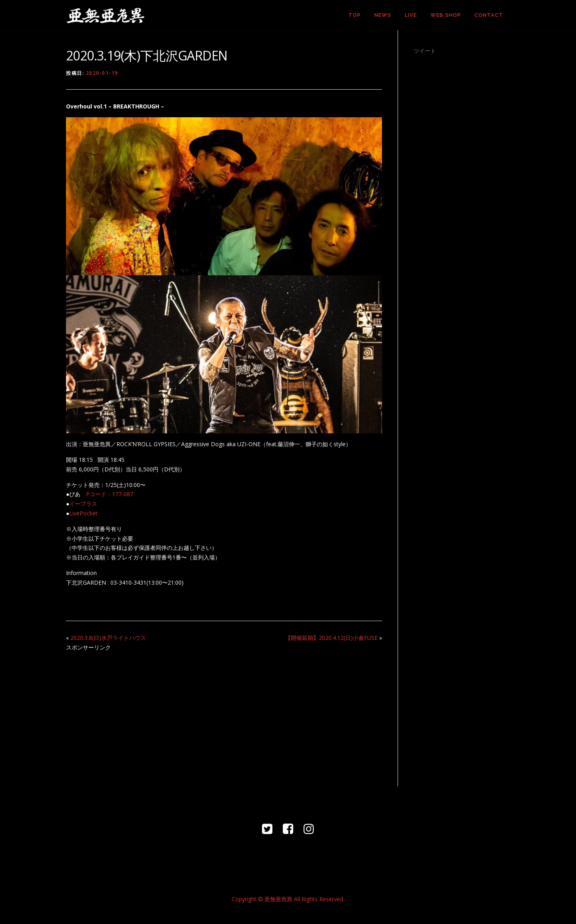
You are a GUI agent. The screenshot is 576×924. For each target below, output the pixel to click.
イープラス (83, 504)
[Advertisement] (224, 714)
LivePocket (83, 513)
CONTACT (489, 15)
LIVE (411, 15)
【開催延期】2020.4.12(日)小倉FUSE (331, 638)
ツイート (425, 51)
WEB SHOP (446, 15)
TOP (355, 15)
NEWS (383, 15)
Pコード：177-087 (110, 494)
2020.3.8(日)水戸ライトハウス (108, 638)
